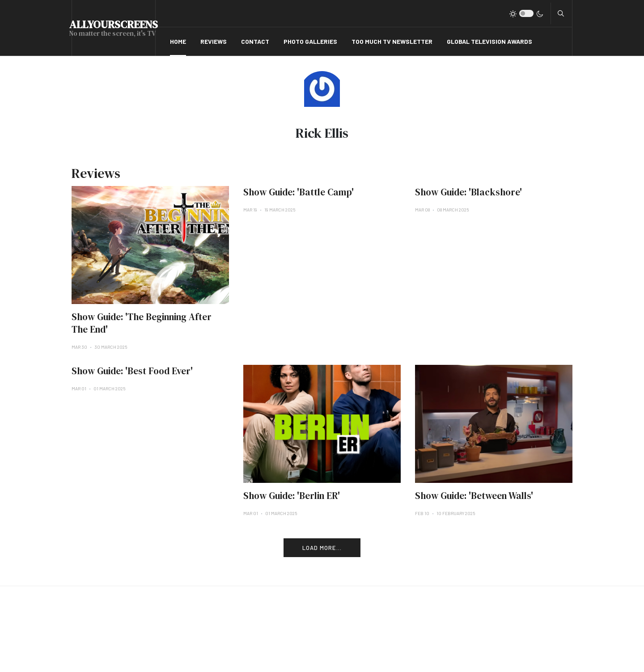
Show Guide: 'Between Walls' (474, 496)
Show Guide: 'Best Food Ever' (132, 371)
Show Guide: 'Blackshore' (468, 192)
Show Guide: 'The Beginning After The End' (142, 323)
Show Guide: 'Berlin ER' (292, 496)
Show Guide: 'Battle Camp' (299, 192)
